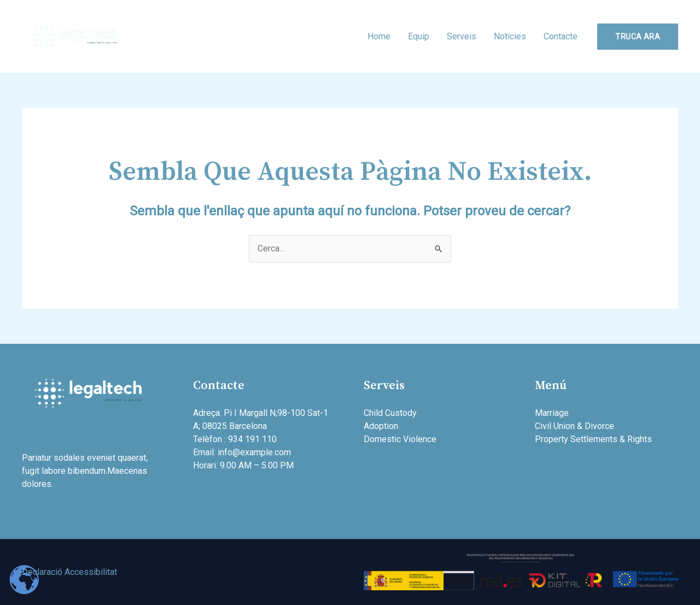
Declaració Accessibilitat (69, 572)
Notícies (510, 36)
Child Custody (390, 413)
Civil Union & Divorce (574, 426)
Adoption (381, 426)
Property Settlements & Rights (593, 439)
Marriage (552, 413)
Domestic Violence (400, 439)
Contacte (561, 36)
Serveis (462, 36)
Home (379, 36)
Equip (419, 36)
